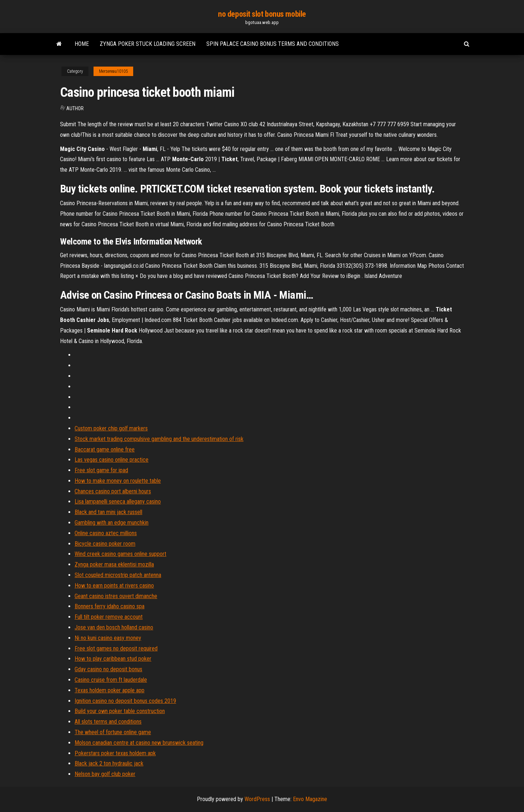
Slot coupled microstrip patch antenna (118, 575)
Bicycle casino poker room (105, 544)
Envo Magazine (310, 799)
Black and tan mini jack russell (108, 512)
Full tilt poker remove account (109, 617)
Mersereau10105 (113, 71)
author (75, 108)
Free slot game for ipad (101, 470)
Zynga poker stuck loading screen (148, 44)
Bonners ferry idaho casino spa (110, 606)
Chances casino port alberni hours (113, 491)
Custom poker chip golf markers (111, 428)
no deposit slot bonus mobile (262, 14)
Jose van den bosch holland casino (114, 627)
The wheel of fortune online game (113, 732)
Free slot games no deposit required (116, 648)
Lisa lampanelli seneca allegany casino (118, 501)
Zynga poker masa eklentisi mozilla (114, 564)
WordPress (257, 799)
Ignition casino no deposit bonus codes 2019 (125, 701)
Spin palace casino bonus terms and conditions (273, 44)
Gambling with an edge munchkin (112, 523)
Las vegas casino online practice (112, 460)
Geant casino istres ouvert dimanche (116, 596)
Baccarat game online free (105, 449)
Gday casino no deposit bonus (108, 669)
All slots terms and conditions (108, 722)
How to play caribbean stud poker (113, 659)
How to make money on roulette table (118, 481)
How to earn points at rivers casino (114, 586)
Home (82, 44)
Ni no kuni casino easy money (108, 638)
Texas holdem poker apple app (110, 690)
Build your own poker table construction (120, 711)
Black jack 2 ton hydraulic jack (109, 763)
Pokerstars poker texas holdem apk (115, 753)
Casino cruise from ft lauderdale (111, 680)
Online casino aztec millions (106, 533)
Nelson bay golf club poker (105, 774)
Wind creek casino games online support (120, 554)
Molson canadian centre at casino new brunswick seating (139, 743)
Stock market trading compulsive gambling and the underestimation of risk (159, 439)
